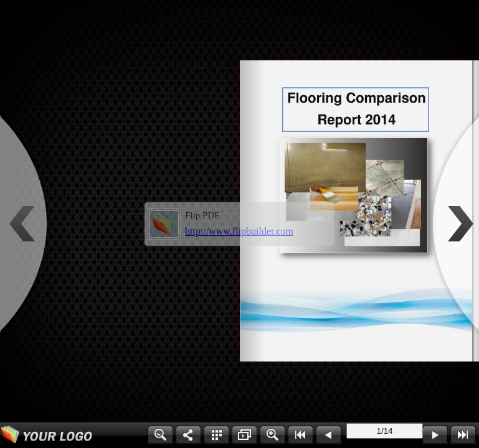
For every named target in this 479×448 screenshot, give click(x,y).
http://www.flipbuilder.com (239, 231)
